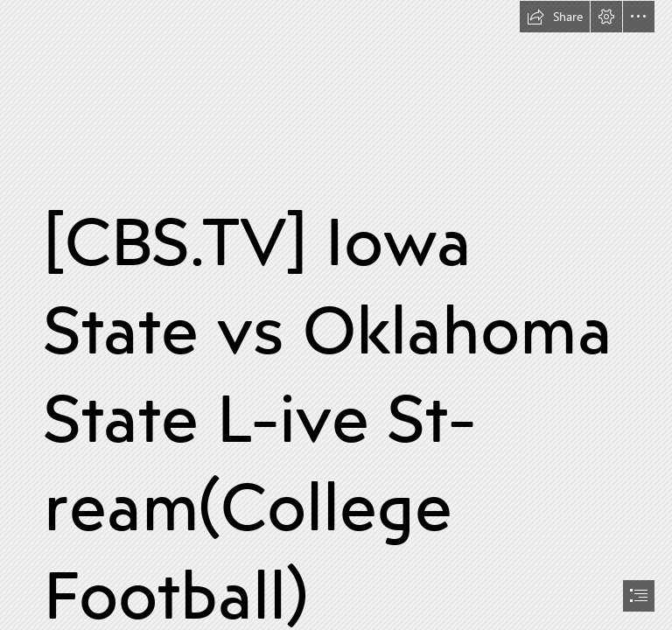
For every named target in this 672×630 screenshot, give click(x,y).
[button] (555, 17)
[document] (336, 315)
